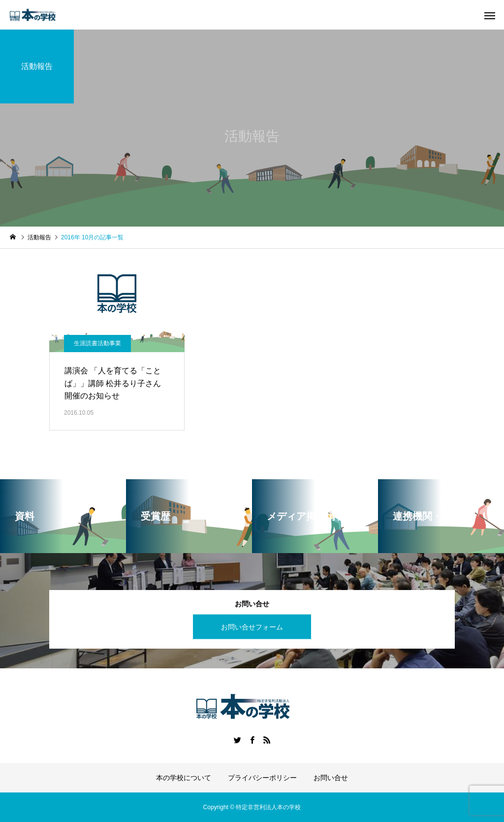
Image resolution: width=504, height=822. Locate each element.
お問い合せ (331, 778)
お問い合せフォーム (252, 626)
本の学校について (184, 778)
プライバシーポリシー (262, 778)
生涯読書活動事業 (97, 343)
